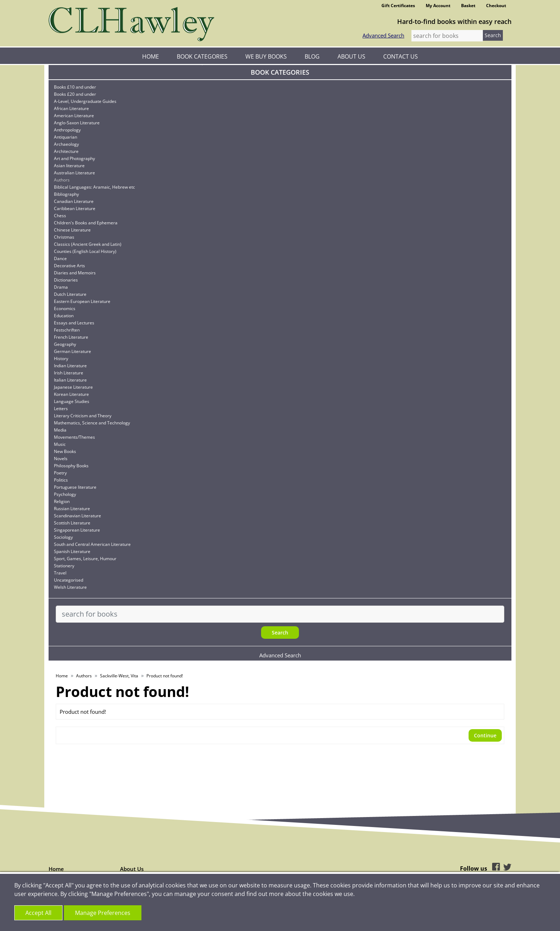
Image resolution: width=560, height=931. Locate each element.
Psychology (65, 494)
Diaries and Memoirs (75, 273)
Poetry (60, 473)
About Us (351, 56)
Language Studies (72, 401)
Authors (62, 180)
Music (60, 444)
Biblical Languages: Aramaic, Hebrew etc (94, 187)
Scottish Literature (72, 523)
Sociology (63, 537)
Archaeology (66, 144)
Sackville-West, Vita (119, 676)
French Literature (71, 337)
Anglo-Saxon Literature (77, 123)
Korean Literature (71, 394)
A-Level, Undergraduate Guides (85, 101)
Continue (485, 735)
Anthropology (67, 130)
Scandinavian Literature (77, 516)
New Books (65, 451)
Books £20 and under (75, 94)
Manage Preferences (103, 913)
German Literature (72, 351)
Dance (60, 258)
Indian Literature (70, 366)
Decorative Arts (69, 266)
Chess (60, 216)
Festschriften (67, 330)
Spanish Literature (72, 551)
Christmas (64, 237)
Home (151, 56)
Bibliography (66, 194)
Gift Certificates (398, 6)
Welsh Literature (70, 587)
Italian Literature (70, 380)
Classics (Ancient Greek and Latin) (88, 244)
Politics (61, 480)
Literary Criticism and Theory (83, 416)
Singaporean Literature (77, 530)
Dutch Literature (70, 294)
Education (64, 316)
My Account (438, 6)
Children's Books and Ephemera (86, 223)
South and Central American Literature (92, 544)
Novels (61, 459)
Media (60, 430)
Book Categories (202, 56)
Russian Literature (72, 509)
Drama (61, 287)
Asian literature (69, 166)
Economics (65, 308)
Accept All (38, 913)
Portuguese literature (75, 487)
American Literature (74, 116)
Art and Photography (74, 158)
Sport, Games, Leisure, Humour (85, 559)
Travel (60, 573)
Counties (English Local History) (85, 251)
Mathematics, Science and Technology (92, 423)
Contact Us (401, 56)
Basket (468, 6)
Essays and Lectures (74, 323)
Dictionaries (66, 280)
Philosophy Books (71, 466)
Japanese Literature (73, 387)
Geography (65, 344)
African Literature (71, 108)
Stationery (64, 566)
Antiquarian (66, 137)
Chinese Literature (72, 230)
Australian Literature (74, 173)
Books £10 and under (75, 87)
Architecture (66, 151)
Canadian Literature (74, 201)
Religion (62, 501)
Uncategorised (69, 580)
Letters (61, 409)
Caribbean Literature (75, 208)
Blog (312, 56)
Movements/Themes (74, 437)
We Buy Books (266, 56)
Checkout (496, 6)
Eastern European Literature (82, 301)
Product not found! (165, 676)
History (61, 359)
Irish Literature (69, 373)
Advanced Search (383, 35)
